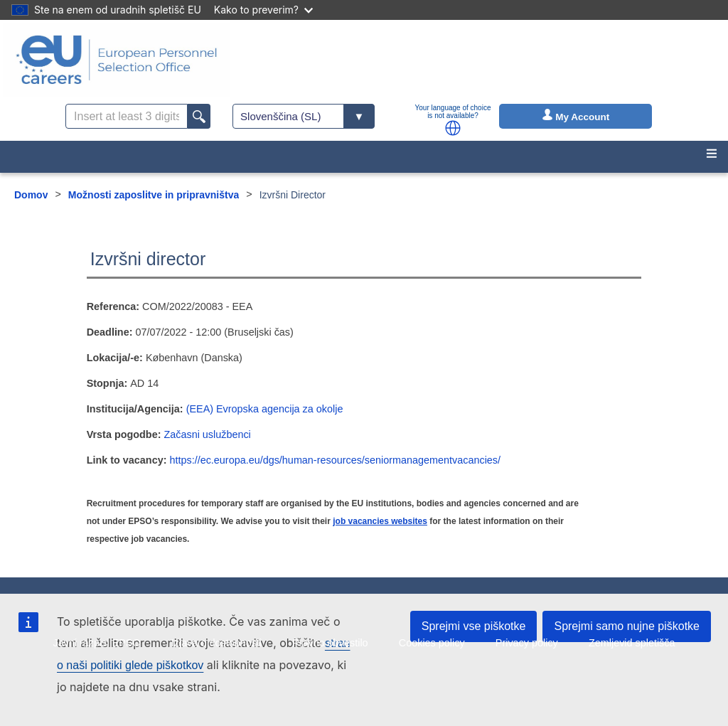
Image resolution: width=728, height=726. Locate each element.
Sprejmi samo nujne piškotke (627, 626)
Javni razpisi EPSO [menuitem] (96, 643)
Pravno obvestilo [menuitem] (330, 643)
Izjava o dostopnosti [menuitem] (216, 643)
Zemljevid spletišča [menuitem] (632, 643)
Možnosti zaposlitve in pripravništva (154, 195)
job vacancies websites (380, 521)
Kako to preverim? (263, 10)
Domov (31, 195)
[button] (453, 128)
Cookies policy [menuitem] (432, 643)
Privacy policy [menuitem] (527, 643)
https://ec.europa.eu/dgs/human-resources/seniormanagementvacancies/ (335, 460)
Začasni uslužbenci (207, 434)
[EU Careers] (117, 60)
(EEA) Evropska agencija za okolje (265, 409)
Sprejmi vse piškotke (474, 626)
